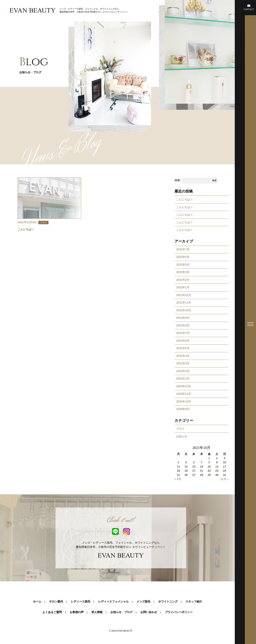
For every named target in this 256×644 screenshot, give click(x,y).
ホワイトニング (168, 602)
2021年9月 (183, 318)
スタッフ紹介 (194, 602)
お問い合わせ (149, 612)
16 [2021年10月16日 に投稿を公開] (217, 467)
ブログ (180, 429)
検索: (178, 180)
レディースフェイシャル (113, 602)
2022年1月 (183, 287)
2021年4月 (183, 356)
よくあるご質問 (52, 612)
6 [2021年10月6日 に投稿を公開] (194, 462)
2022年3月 (183, 272)
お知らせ (182, 436)
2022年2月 (183, 280)
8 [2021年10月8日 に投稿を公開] (209, 462)
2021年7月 (183, 333)
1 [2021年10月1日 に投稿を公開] (209, 458)
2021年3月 (183, 363)
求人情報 (97, 612)
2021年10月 (184, 310)
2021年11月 (184, 303)
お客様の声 (77, 612)
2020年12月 (184, 386)
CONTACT (249, 7)
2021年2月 (183, 371)
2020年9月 (183, 409)
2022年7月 (183, 249)
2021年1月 (183, 379)
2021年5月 (183, 348)
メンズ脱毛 (143, 602)
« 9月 (178, 479)
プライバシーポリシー (179, 612)
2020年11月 (184, 394)
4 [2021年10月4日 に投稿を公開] (178, 462)
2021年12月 (184, 295)
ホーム (37, 602)
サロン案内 (56, 602)
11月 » (224, 479)
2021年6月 (183, 341)
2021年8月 (183, 326)
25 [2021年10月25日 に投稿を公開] (178, 475)
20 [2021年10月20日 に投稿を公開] (194, 471)
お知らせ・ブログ (121, 612)
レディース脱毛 (81, 602)
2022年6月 (183, 257)
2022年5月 (183, 265)
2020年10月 (184, 402)
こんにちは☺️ (184, 199)
